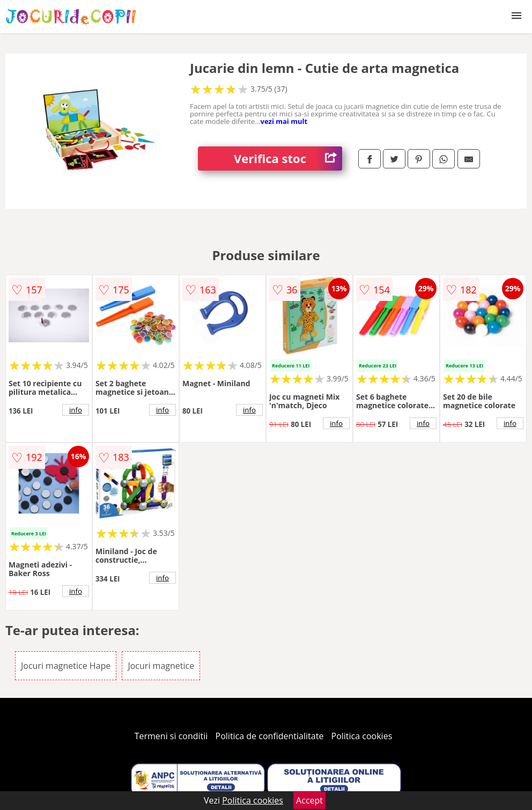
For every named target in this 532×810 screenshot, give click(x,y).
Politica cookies (362, 736)
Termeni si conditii (171, 736)
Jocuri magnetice (161, 666)
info (76, 410)
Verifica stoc (288, 159)
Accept (309, 800)
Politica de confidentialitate (270, 736)
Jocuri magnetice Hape (66, 666)
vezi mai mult (284, 121)
